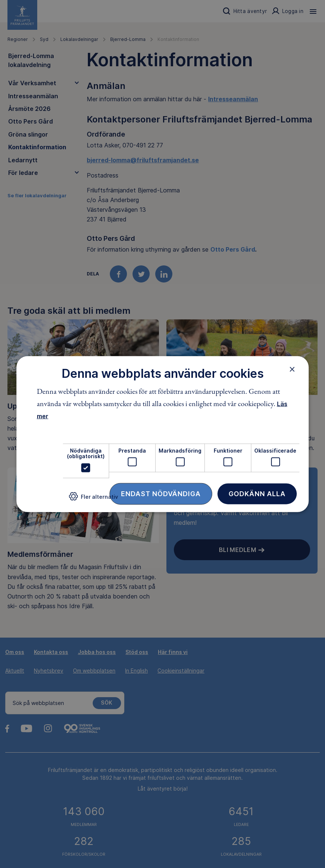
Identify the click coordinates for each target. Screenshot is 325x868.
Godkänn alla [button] (257, 493)
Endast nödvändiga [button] (161, 493)
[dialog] (163, 434)
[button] (93, 499)
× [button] (292, 369)
